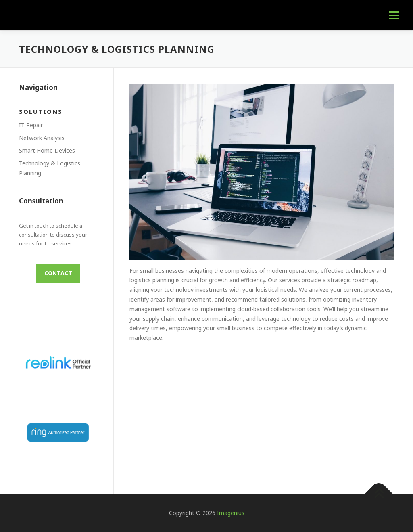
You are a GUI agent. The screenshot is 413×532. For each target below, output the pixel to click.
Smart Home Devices (47, 150)
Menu (394, 15)
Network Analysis (42, 138)
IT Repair (31, 125)
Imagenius (231, 513)
